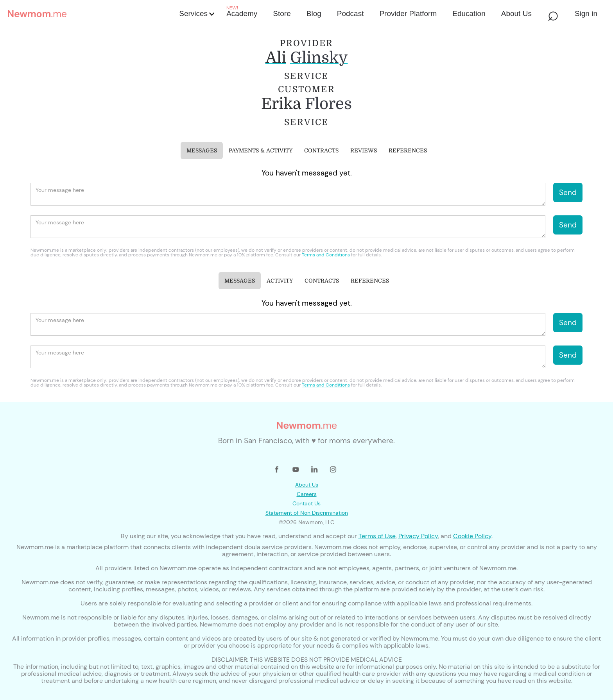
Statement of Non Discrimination (307, 513)
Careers (307, 494)
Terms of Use (377, 536)
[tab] (202, 150)
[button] (196, 14)
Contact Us (306, 503)
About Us (307, 485)
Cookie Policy (472, 536)
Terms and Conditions (326, 255)
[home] (91, 14)
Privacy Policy (418, 536)
